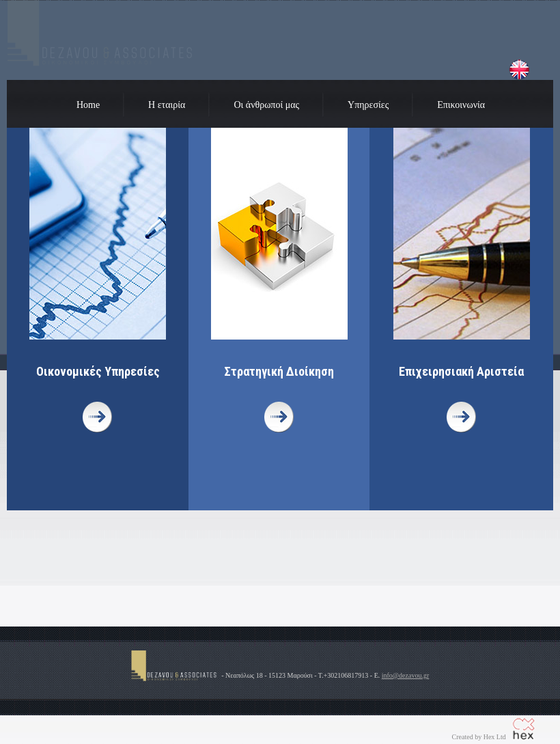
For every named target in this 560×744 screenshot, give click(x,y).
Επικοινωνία (461, 105)
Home (88, 105)
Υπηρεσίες (368, 105)
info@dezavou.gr (405, 675)
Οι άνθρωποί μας (266, 105)
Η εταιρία (167, 105)
